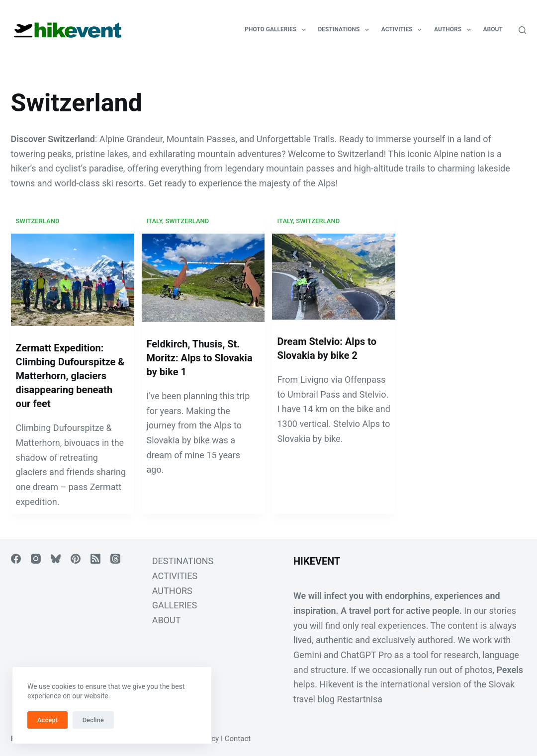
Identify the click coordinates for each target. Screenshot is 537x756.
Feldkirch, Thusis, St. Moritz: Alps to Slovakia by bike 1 (200, 358)
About (493, 29)
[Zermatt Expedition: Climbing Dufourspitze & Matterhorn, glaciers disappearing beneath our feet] (73, 280)
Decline (93, 720)
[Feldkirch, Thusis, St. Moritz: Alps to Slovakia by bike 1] (203, 278)
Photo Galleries (277, 30)
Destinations (346, 30)
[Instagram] (36, 559)
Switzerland (38, 221)
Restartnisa (360, 699)
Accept (47, 720)
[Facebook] (16, 559)
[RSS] (95, 559)
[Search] (522, 30)
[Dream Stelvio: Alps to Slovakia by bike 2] (334, 277)
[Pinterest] (76, 559)
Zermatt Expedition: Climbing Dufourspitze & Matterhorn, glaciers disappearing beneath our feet (70, 376)
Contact (238, 739)
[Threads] (115, 559)
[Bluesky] (56, 559)
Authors (454, 30)
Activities (403, 30)
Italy (155, 221)
